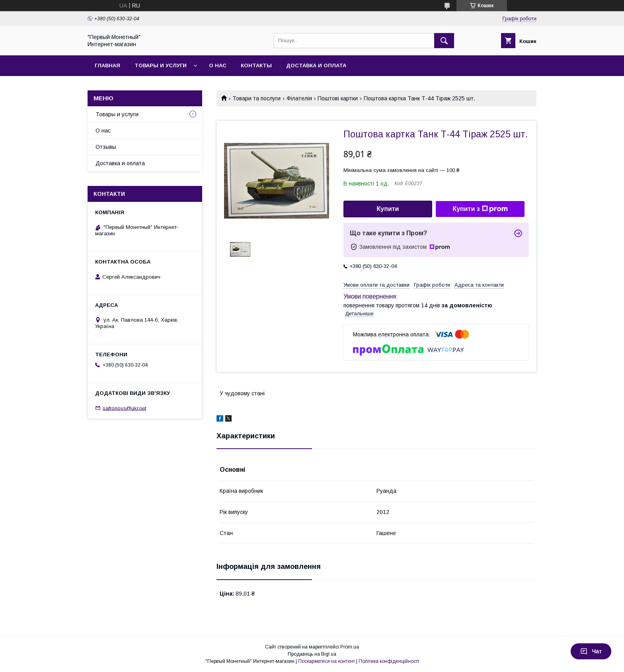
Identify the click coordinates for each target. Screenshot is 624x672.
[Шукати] (444, 41)
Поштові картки (338, 98)
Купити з (480, 209)
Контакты (256, 65)
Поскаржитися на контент (327, 661)
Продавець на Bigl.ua (312, 654)
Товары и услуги (161, 65)
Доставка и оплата (316, 65)
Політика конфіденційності (389, 661)
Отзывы (106, 147)
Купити (388, 209)
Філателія (299, 98)
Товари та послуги (256, 98)
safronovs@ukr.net (124, 408)
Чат (591, 651)
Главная (107, 65)
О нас (218, 65)
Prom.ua (350, 647)
